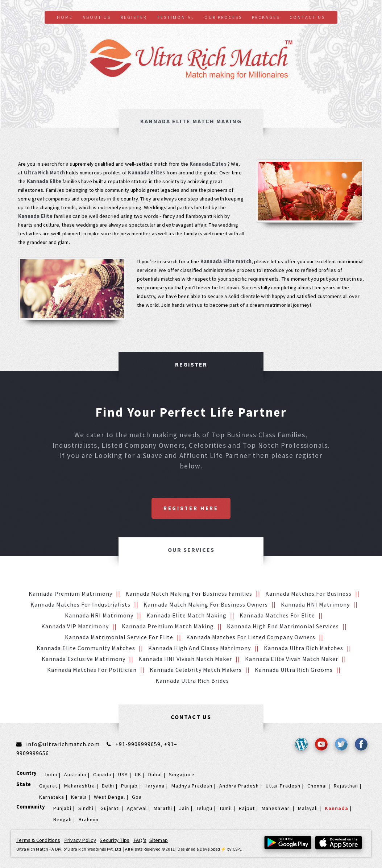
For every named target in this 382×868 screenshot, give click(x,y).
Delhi (108, 786)
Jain (184, 808)
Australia (75, 774)
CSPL (237, 849)
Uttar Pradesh (283, 786)
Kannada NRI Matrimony (99, 615)
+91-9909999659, (140, 744)
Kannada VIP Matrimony (75, 626)
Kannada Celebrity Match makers (196, 670)
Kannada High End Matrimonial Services (283, 626)
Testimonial (176, 17)
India (51, 774)
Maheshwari (276, 808)
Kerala (79, 797)
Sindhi (86, 808)
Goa (137, 797)
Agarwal (137, 808)
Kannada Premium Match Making (168, 626)
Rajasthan (346, 786)
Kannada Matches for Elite (277, 615)
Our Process (223, 17)
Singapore (182, 774)
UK (138, 774)
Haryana (155, 786)
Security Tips (115, 840)
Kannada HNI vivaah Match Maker (185, 659)
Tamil (226, 808)
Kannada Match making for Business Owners (206, 604)
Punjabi (62, 808)
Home (65, 17)
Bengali (63, 819)
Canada (102, 774)
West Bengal (109, 797)
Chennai (317, 786)
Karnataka (52, 797)
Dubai (155, 774)
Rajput (247, 808)
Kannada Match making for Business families (189, 594)
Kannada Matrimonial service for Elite (119, 637)
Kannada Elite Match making (186, 615)
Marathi (163, 808)
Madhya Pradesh (192, 786)
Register (134, 17)
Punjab (129, 786)
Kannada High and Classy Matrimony (200, 648)
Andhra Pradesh (239, 786)
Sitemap (159, 840)
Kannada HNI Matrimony (315, 604)
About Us (97, 17)
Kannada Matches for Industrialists (80, 604)
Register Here (191, 508)
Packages (266, 17)
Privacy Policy (80, 840)
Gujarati (110, 808)
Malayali (308, 808)
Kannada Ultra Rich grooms (294, 670)
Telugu (204, 808)
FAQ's (140, 840)
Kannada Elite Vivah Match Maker (292, 659)
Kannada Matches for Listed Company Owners (251, 637)
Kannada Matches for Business (308, 594)
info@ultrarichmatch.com (63, 744)
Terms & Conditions (38, 840)
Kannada (337, 808)
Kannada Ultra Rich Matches (304, 648)
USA (123, 774)
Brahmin (89, 819)
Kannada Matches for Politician (92, 670)
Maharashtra (80, 786)
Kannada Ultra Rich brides (192, 681)
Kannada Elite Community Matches (86, 648)
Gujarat (48, 786)
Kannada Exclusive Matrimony (84, 659)
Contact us (307, 17)
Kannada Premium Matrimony (70, 594)
